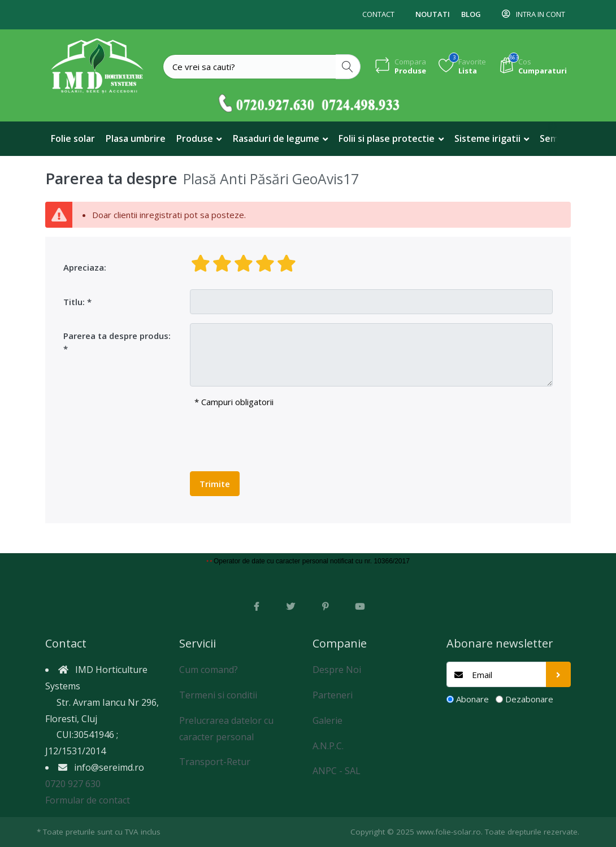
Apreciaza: (85, 267)
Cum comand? (209, 670)
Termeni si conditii (218, 695)
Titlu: (74, 302)
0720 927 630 (73, 784)
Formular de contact (88, 800)
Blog (471, 14)
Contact (378, 14)
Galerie (327, 720)
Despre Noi (337, 670)
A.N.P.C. (328, 746)
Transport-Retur (215, 762)
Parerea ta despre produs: (117, 336)
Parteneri (333, 695)
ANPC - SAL (337, 771)
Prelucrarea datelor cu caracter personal (226, 729)
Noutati (433, 14)
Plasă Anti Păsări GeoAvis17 (271, 179)
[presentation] (276, 440)
